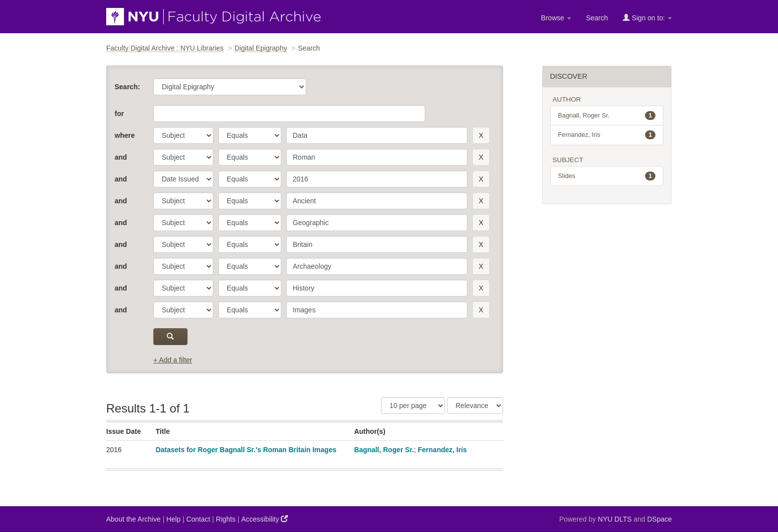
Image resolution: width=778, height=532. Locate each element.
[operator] (250, 135)
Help (173, 519)
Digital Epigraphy (261, 48)
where (125, 135)
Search (597, 18)
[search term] (377, 135)
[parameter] (183, 135)
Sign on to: (647, 18)
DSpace (659, 519)
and (121, 157)
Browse (556, 18)
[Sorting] (475, 406)
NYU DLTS (615, 519)
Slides (607, 176)
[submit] (170, 337)
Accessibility (264, 519)
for (119, 114)
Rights (226, 519)
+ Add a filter (173, 360)
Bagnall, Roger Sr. (384, 450)
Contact (198, 519)
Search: (127, 87)
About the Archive (133, 519)
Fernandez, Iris (442, 450)
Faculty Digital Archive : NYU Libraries (165, 48)
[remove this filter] (481, 135)
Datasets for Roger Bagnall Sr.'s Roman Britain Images (246, 450)
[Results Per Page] (413, 406)
